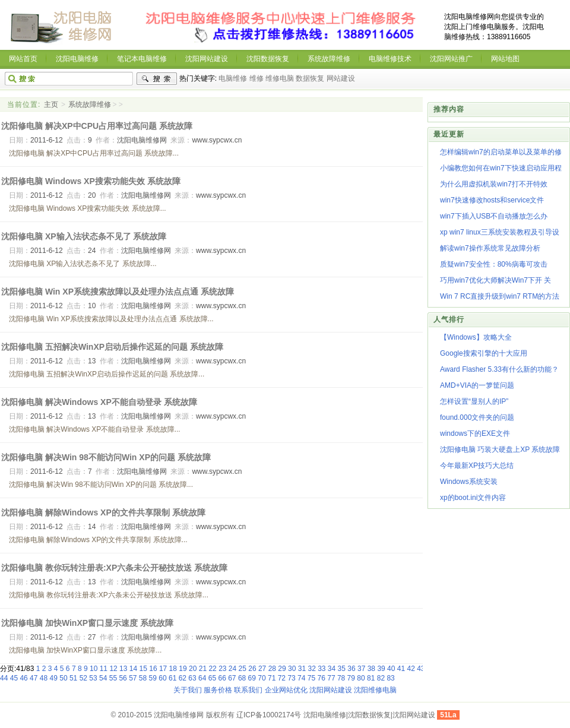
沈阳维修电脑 (375, 690)
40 (391, 669)
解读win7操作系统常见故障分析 (490, 248)
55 (113, 678)
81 (371, 678)
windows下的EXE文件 (475, 433)
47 (34, 678)
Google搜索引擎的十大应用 (484, 353)
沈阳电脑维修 (77, 59)
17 (163, 669)
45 (14, 678)
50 (63, 678)
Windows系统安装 (469, 482)
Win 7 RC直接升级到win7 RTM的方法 (500, 296)
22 (212, 669)
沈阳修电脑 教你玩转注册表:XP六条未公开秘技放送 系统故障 (114, 568)
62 (183, 678)
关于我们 (188, 690)
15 (143, 669)
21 (203, 669)
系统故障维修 (329, 59)
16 (153, 669)
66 (222, 678)
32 (311, 669)
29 (282, 669)
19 (183, 669)
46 (23, 678)
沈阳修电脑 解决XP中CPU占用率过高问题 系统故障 (97, 126)
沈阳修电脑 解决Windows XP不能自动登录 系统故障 (99, 402)
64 (202, 678)
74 (301, 678)
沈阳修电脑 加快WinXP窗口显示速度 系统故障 (87, 623)
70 (262, 678)
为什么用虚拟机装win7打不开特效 (494, 184)
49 (54, 678)
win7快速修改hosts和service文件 (492, 200)
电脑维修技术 (390, 59)
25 (243, 669)
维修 (256, 78)
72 (282, 678)
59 (153, 678)
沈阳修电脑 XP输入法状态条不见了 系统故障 (84, 236)
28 (272, 669)
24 (232, 669)
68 (242, 678)
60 (162, 678)
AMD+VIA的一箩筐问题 (477, 385)
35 (342, 669)
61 (172, 678)
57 (133, 678)
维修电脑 (280, 78)
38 (371, 669)
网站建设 (341, 78)
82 (381, 678)
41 (401, 669)
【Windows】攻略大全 (476, 337)
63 (192, 678)
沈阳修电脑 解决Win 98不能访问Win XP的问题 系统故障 (106, 457)
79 (351, 678)
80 (361, 678)
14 (133, 669)
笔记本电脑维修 (142, 59)
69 (252, 678)
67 (232, 678)
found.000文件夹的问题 (477, 417)
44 (4, 678)
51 (73, 678)
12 (113, 669)
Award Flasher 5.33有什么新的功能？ (499, 369)
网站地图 (505, 59)
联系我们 (248, 690)
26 (252, 669)
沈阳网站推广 (451, 59)
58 (143, 678)
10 (94, 669)
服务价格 (218, 690)
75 (311, 678)
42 (411, 669)
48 (44, 678)
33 (322, 669)
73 (291, 678)
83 (390, 678)
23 (222, 669)
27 (262, 669)
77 (331, 678)
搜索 (157, 79)
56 (123, 678)
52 (83, 678)
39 (381, 669)
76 (322, 678)
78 (341, 678)
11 (104, 669)
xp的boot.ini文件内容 (473, 498)
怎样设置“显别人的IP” (474, 401)
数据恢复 (310, 78)
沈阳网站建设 (207, 59)
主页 (51, 105)
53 (93, 678)
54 (103, 678)
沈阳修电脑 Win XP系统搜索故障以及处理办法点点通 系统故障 (118, 292)
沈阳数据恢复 (268, 59)
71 (272, 678)
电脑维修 (233, 78)
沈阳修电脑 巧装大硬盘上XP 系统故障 (500, 450)
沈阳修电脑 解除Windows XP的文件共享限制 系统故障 (103, 512)
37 (361, 669)
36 (351, 669)
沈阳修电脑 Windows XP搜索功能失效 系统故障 (91, 181)
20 (193, 669)
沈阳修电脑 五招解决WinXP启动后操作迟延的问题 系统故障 (112, 347)
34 (332, 669)
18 (173, 669)
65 (212, 678)
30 (292, 669)
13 (123, 669)
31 (302, 669)
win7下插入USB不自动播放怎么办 (494, 216)
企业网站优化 (286, 690)
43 (421, 669)
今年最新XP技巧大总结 (477, 466)
